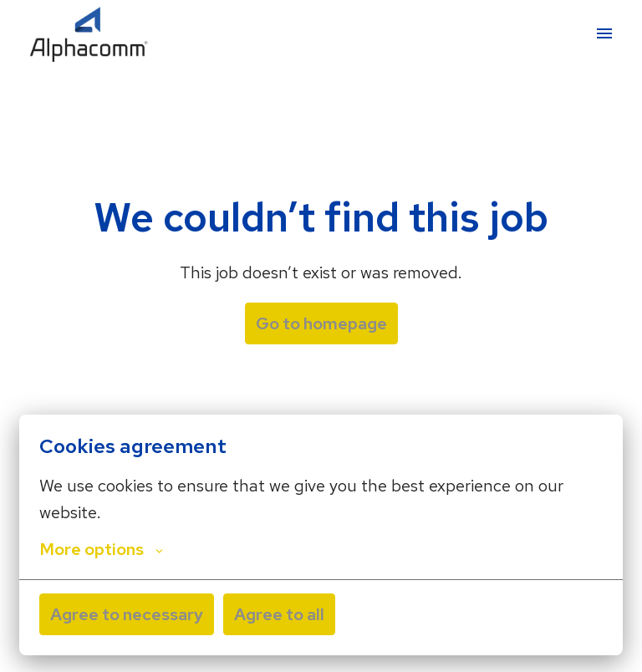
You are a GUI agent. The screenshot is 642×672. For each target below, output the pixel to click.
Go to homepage (321, 323)
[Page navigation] (604, 33)
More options (101, 549)
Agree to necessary (127, 614)
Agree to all (279, 614)
